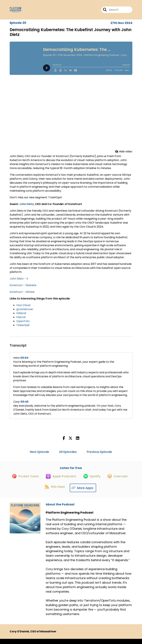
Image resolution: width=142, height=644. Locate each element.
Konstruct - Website (23, 288)
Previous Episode (99, 454)
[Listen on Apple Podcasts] (74, 481)
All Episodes (68, 454)
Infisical (21, 316)
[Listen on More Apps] (99, 493)
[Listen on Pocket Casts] (37, 481)
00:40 (25, 404)
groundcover (25, 312)
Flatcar (21, 320)
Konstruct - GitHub (22, 294)
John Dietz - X (19, 281)
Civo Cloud (23, 308)
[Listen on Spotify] (107, 481)
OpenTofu (23, 323)
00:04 (24, 360)
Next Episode (39, 454)
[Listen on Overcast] (40, 493)
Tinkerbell (23, 327)
